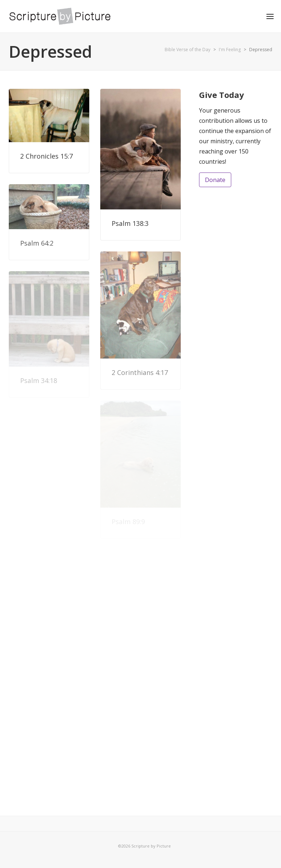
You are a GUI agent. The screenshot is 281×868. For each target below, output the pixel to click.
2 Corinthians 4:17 (140, 372)
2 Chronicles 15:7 (46, 156)
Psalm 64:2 (37, 243)
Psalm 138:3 (130, 223)
